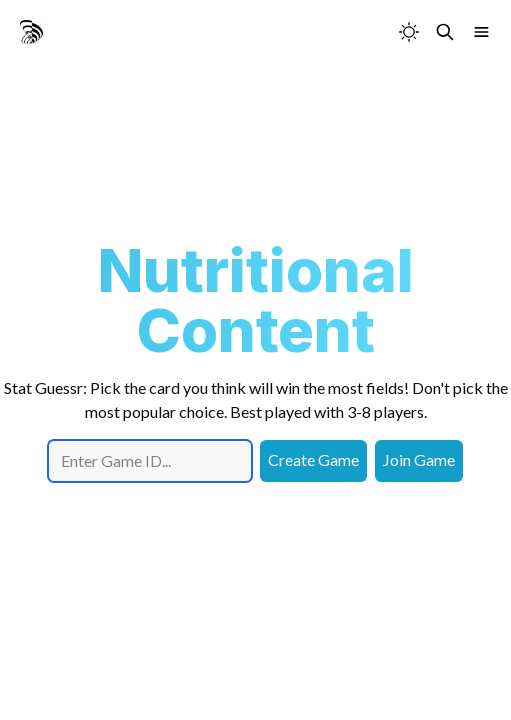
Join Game (419, 459)
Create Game (313, 459)
